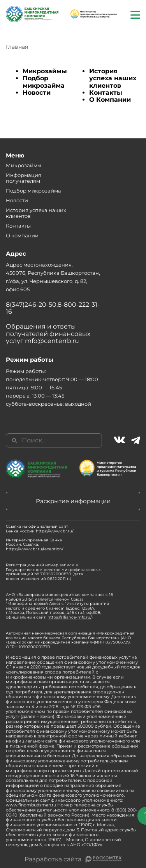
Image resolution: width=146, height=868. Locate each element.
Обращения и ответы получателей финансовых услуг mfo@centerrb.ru (48, 334)
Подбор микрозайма (44, 82)
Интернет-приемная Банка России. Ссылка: (34, 544)
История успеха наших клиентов (113, 78)
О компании (22, 235)
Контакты (106, 93)
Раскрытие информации (73, 501)
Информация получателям (24, 178)
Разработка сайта (53, 859)
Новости (37, 93)
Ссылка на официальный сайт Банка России (40, 529)
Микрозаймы (45, 71)
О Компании (110, 100)
